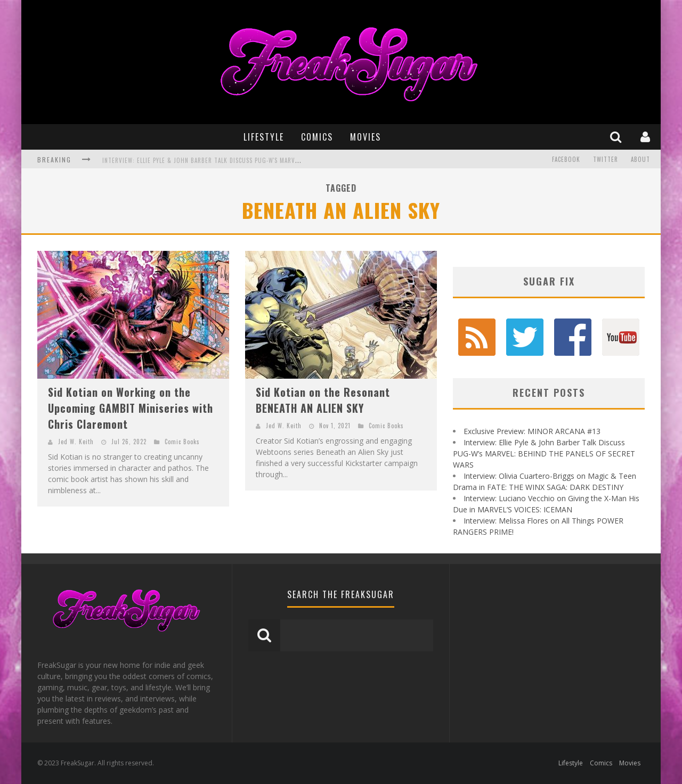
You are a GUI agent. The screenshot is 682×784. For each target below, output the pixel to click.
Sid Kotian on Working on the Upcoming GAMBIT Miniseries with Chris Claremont (131, 408)
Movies (366, 137)
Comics (317, 137)
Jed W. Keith (76, 442)
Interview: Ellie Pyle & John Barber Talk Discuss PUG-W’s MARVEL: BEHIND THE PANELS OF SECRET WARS (544, 454)
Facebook (566, 159)
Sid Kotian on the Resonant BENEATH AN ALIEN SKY (323, 400)
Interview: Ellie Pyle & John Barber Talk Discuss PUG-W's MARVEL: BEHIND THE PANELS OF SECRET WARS (256, 165)
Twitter (606, 159)
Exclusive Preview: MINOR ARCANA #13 (532, 431)
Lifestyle (264, 137)
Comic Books (182, 442)
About (640, 159)
